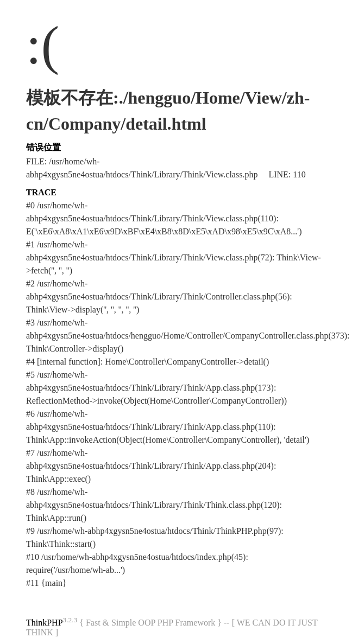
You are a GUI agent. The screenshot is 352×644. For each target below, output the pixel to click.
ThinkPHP (45, 623)
